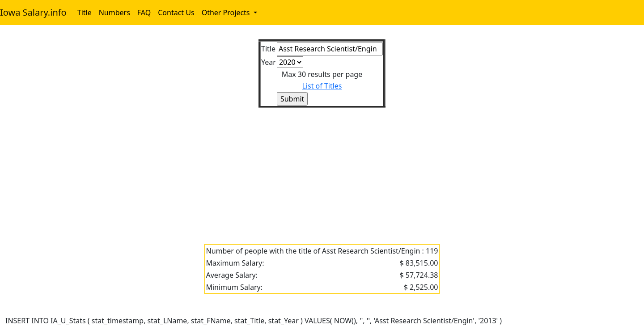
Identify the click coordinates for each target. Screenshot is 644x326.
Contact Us (176, 13)
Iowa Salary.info (33, 12)
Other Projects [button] (227, 13)
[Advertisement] (274, 171)
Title (85, 13)
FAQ (144, 13)
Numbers (114, 13)
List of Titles (322, 86)
